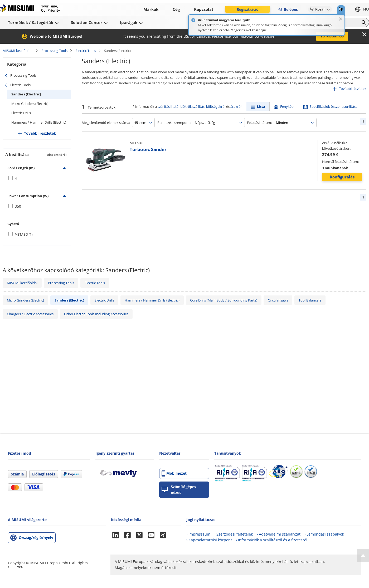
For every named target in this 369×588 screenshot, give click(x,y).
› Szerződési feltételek (234, 534)
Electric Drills (21, 113)
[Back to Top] (363, 555)
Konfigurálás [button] (342, 177)
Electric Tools (86, 51)
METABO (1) (24, 234)
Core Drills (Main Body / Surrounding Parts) (224, 300)
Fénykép (287, 106)
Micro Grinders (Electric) (30, 104)
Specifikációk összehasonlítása (334, 106)
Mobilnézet (174, 473)
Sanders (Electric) (26, 94)
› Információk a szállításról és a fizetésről (272, 540)
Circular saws (278, 300)
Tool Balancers (310, 300)
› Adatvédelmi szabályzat (279, 534)
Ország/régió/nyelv (36, 538)
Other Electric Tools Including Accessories (96, 314)
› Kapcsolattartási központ (209, 540)
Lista (261, 106)
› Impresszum (198, 534)
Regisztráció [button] (248, 9)
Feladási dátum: (259, 123)
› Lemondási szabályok (324, 534)
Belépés (288, 9)
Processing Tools (54, 51)
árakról (236, 106)
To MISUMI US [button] (332, 36)
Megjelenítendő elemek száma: (106, 123)
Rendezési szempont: (174, 123)
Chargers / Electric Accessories (30, 314)
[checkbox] (37, 178)
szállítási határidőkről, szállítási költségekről (191, 106)
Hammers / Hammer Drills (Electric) (39, 122)
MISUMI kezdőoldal (18, 51)
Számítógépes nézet (179, 490)
